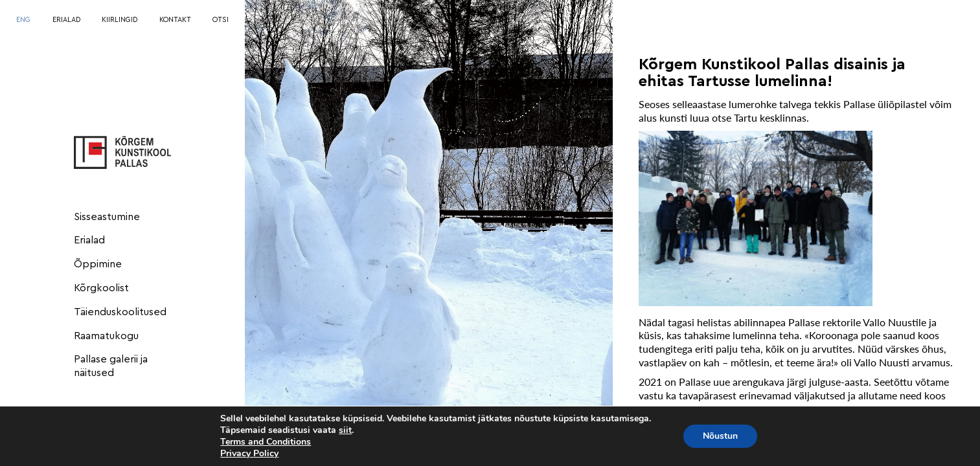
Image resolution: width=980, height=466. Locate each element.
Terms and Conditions (266, 442)
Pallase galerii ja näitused (111, 366)
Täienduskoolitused (120, 312)
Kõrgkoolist (101, 288)
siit (345, 430)
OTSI (221, 20)
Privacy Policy (249, 453)
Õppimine (98, 264)
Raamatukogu (106, 336)
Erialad (89, 240)
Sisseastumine (107, 217)
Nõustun (720, 436)
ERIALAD (66, 20)
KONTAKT (175, 20)
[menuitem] (23, 20)
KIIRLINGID (120, 20)
